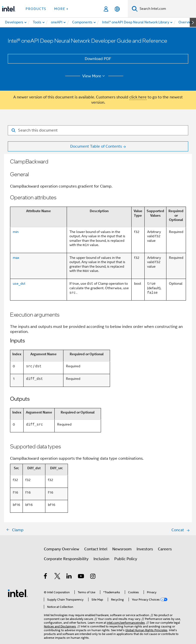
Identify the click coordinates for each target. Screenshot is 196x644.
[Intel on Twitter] (58, 577)
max (16, 258)
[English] (117, 9)
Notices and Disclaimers (60, 626)
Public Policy (126, 559)
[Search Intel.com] (167, 9)
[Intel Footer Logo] (18, 593)
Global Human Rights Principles (146, 630)
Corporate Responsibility (66, 559)
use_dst (19, 283)
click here (138, 97)
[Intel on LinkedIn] (69, 577)
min (16, 232)
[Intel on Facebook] (46, 577)
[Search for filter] (98, 130)
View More (94, 76)
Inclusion (101, 559)
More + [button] (61, 9)
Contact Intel (96, 549)
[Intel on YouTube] (81, 577)
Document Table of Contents (96, 146)
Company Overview (62, 549)
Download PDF (98, 59)
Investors (145, 549)
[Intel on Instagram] (93, 577)
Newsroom (122, 549)
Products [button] (36, 9)
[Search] (135, 9)
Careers (165, 549)
